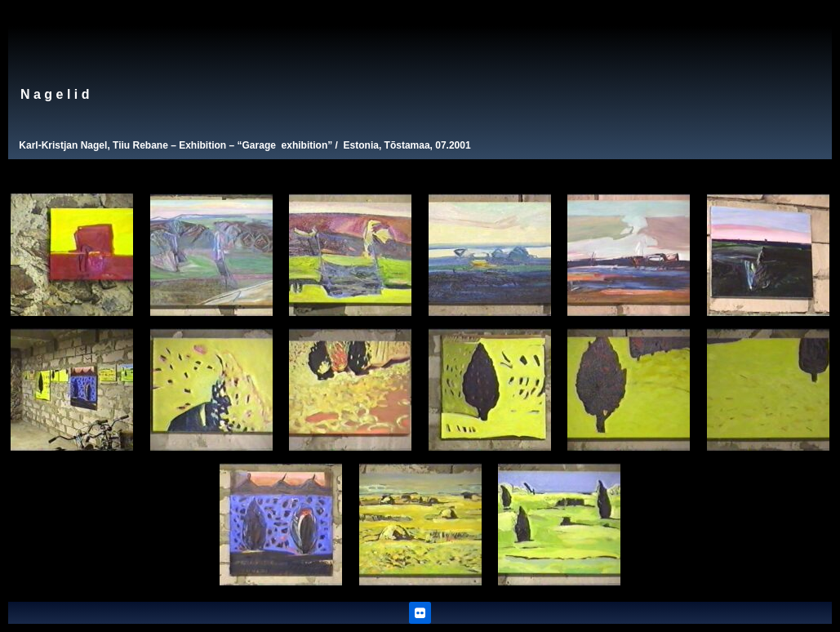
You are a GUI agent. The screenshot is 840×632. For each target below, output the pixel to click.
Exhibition (202, 145)
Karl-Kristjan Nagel (63, 145)
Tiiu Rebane (140, 145)
